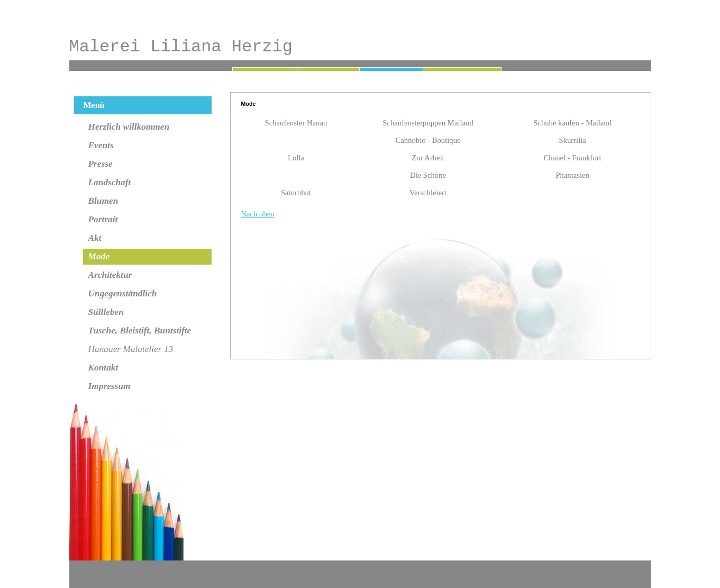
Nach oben (258, 214)
